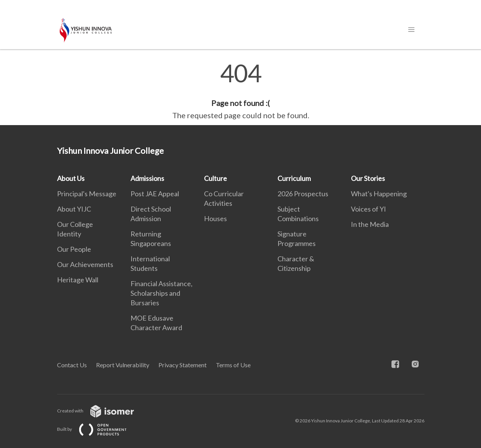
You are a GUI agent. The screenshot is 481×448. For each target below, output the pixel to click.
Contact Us (72, 365)
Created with (102, 411)
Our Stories (368, 178)
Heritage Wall (78, 280)
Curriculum (294, 178)
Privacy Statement (183, 365)
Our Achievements (85, 264)
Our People (74, 249)
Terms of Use (233, 365)
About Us (71, 178)
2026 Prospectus (303, 194)
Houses (215, 218)
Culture (215, 178)
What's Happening (379, 194)
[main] (240, 91)
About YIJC (74, 209)
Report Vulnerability (123, 365)
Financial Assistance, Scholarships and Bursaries (161, 293)
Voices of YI (368, 209)
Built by (98, 429)
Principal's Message (87, 194)
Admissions (147, 178)
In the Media (370, 224)
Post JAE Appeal (155, 194)
